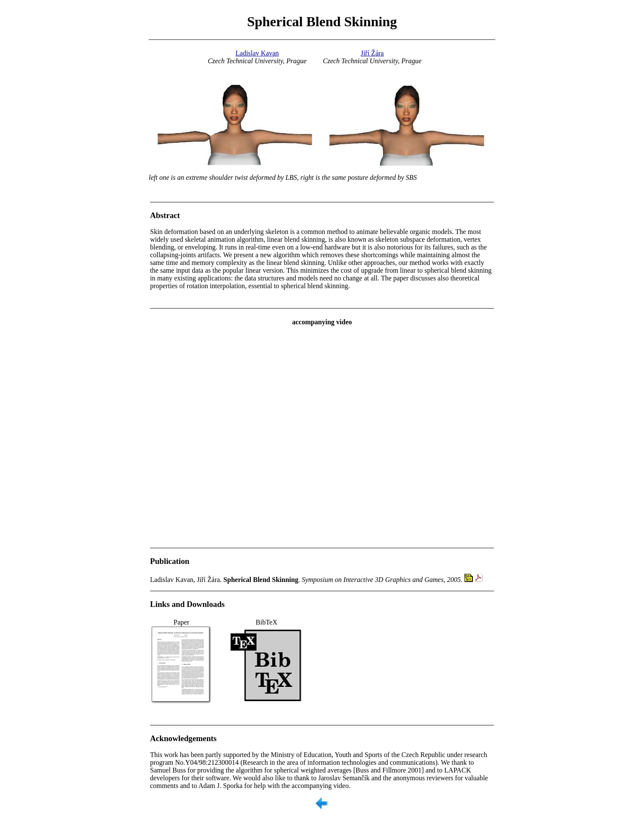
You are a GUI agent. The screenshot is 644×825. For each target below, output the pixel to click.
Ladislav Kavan (257, 53)
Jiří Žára (372, 53)
